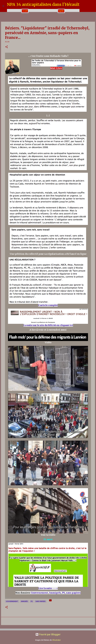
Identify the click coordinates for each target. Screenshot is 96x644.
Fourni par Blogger (48, 634)
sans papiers (73, 593)
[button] (6, 47)
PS (63, 593)
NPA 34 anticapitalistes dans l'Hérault (43, 4)
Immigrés (55, 593)
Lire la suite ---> (48, 588)
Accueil (25, 11)
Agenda (61, 11)
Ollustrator (56, 640)
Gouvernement (39, 593)
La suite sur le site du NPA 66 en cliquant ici (48, 325)
